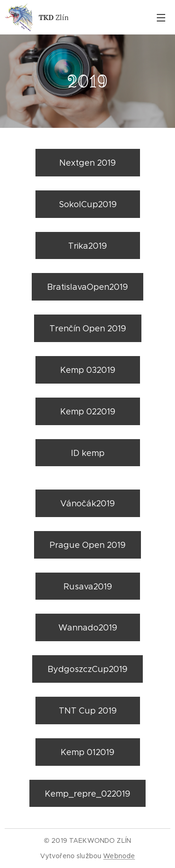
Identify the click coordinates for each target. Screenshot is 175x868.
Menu (161, 18)
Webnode (119, 856)
